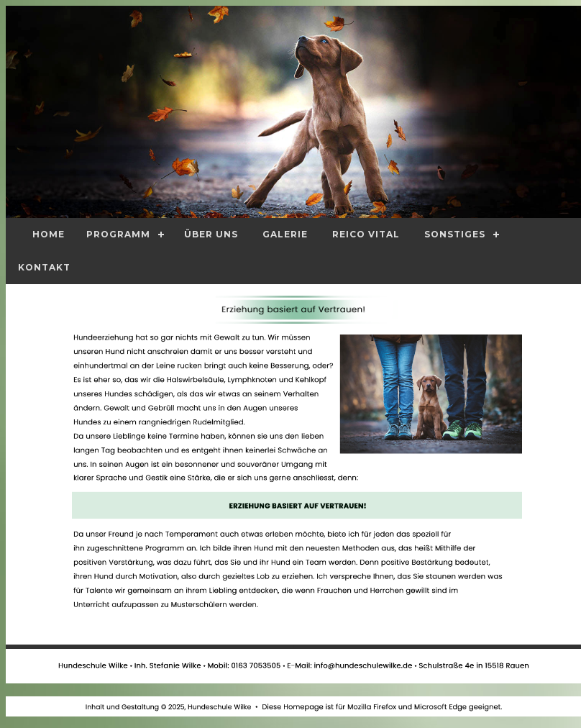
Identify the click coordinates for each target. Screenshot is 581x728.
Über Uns (211, 234)
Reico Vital (366, 234)
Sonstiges (455, 234)
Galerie (285, 234)
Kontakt (44, 267)
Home (49, 234)
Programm (118, 234)
